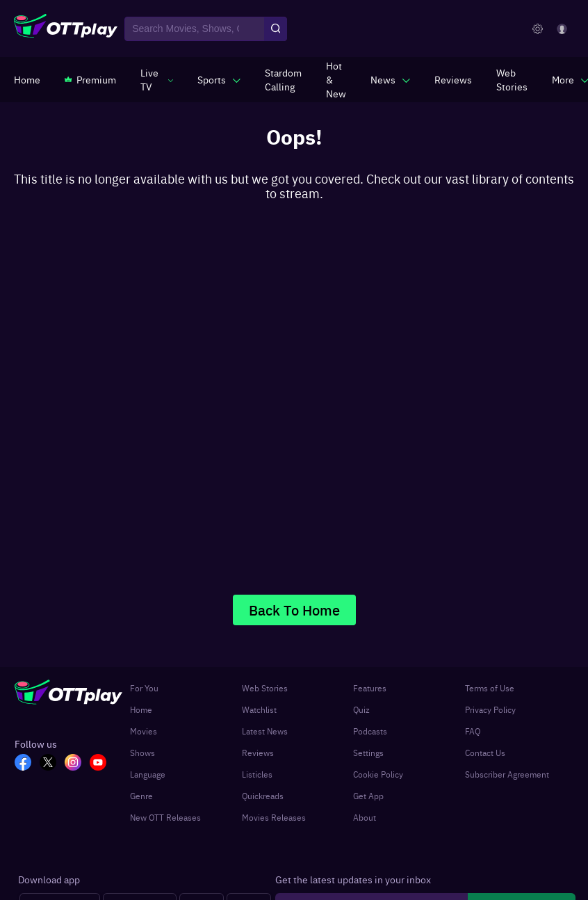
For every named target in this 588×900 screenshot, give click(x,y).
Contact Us (485, 753)
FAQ (473, 731)
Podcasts (370, 731)
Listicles (257, 774)
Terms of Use (490, 688)
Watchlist (259, 709)
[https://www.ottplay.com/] (27, 79)
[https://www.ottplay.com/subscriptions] (90, 79)
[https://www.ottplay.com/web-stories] (512, 79)
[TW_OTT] (52, 764)
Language (148, 774)
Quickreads (263, 796)
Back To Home (294, 610)
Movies (144, 731)
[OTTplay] (66, 29)
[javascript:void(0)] (157, 79)
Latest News (265, 731)
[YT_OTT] (102, 764)
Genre (141, 796)
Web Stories (265, 688)
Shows (142, 753)
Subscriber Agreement (507, 774)
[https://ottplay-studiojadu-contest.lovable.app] (283, 79)
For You (144, 688)
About (365, 817)
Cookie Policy (378, 774)
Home (141, 709)
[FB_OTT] (27, 764)
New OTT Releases (165, 817)
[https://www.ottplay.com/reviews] (453, 79)
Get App (368, 796)
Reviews (258, 753)
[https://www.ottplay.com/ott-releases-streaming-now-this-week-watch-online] (336, 79)
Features (370, 688)
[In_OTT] (77, 764)
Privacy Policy (490, 709)
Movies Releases (274, 817)
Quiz (361, 709)
